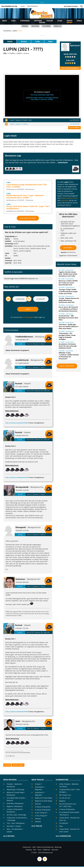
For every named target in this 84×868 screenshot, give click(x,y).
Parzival (19, 384)
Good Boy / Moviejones (15, 803)
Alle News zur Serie (28, 218)
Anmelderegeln (28, 317)
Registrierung (32, 6)
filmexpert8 (21, 527)
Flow (61, 826)
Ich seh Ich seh (65, 798)
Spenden (55, 850)
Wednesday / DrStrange (15, 789)
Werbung (58, 847)
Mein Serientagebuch (70, 68)
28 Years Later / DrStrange (16, 815)
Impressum (27, 847)
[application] (42, 96)
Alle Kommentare (63, 836)
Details (10, 41)
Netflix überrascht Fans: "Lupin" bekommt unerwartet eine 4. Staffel (25, 197)
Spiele (79, 21)
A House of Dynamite (43, 807)
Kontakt (20, 344)
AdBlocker (47, 850)
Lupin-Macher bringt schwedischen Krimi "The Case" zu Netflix (27, 186)
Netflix (63, 198)
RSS (35, 850)
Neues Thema (18, 765)
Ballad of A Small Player (44, 798)
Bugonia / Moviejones (15, 806)
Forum (42, 22)
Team (39, 850)
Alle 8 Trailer (74, 128)
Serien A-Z (57, 26)
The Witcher (64, 823)
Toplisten (35, 26)
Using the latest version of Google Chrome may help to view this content (42, 99)
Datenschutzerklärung (45, 847)
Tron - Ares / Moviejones (16, 823)
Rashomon (20, 579)
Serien (70, 21)
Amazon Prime (72, 198)
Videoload (65, 200)
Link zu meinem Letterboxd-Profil (16, 423)
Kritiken (38, 21)
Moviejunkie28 (22, 487)
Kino (14, 21)
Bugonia (62, 801)
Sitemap (29, 850)
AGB (34, 847)
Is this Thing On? (41, 813)
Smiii (18, 721)
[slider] (70, 57)
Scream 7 (38, 784)
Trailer (50, 21)
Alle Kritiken (9, 836)
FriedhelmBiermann (24, 337)
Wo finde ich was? (71, 6)
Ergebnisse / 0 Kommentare (68, 255)
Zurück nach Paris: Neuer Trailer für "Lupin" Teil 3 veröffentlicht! (28, 207)
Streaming (25, 21)
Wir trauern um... (66, 795)
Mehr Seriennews (67, 366)
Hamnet (38, 804)
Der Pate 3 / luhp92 (14, 826)
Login (22, 6)
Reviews (25, 26)
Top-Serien (46, 26)
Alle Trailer (37, 826)
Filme (60, 21)
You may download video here (42, 95)
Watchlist (75, 46)
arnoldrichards (22, 360)
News (5, 21)
